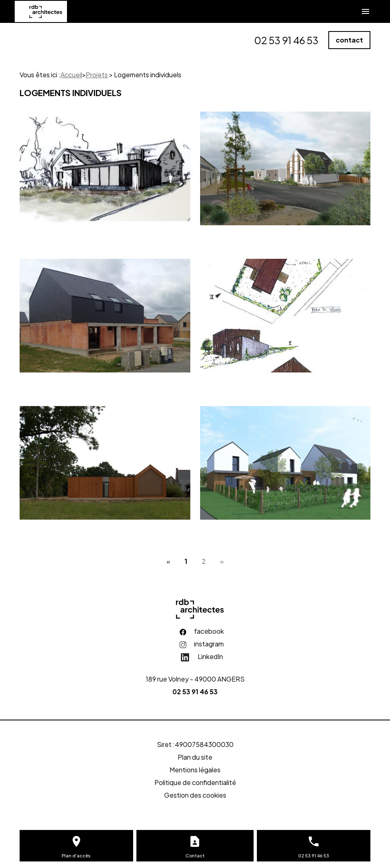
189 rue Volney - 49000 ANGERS (195, 679)
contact (349, 40)
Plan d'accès (76, 856)
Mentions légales (195, 770)
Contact (195, 856)
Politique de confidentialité (195, 782)
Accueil (71, 75)
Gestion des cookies (195, 795)
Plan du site (195, 757)
